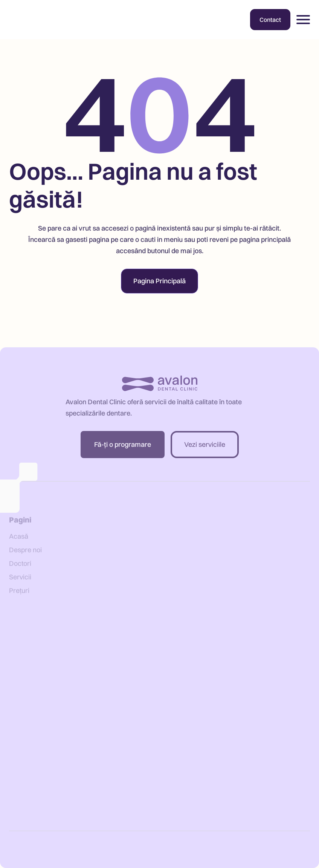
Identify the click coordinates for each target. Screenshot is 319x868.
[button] (303, 20)
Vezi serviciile (205, 449)
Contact (270, 20)
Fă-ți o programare (123, 449)
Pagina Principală (159, 281)
